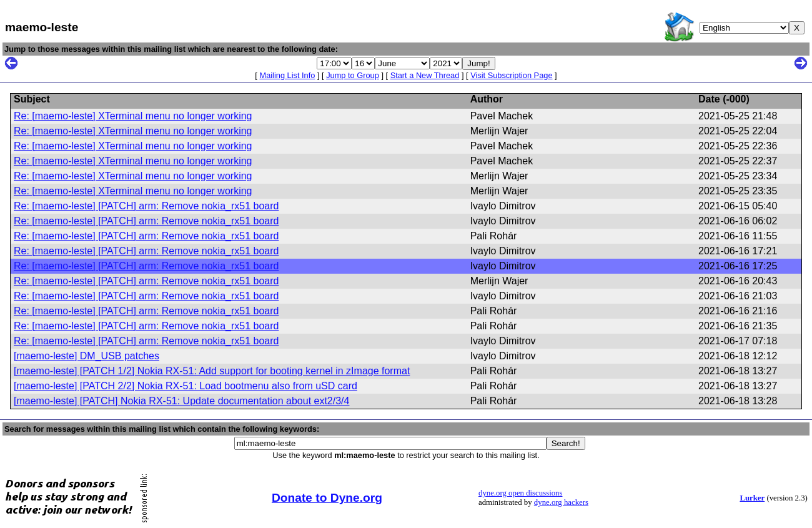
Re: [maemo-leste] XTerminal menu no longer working (133, 116)
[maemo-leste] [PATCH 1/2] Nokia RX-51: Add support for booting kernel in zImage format (212, 371)
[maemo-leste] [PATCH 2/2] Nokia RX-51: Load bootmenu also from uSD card (186, 386)
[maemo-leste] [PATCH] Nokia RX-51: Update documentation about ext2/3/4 (181, 401)
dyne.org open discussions (520, 493)
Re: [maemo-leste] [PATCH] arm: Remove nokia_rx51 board (146, 206)
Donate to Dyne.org (327, 498)
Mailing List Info (287, 75)
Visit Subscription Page (511, 75)
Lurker (752, 498)
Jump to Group (353, 75)
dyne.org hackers (561, 502)
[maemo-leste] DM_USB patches (87, 356)
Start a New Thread (425, 75)
